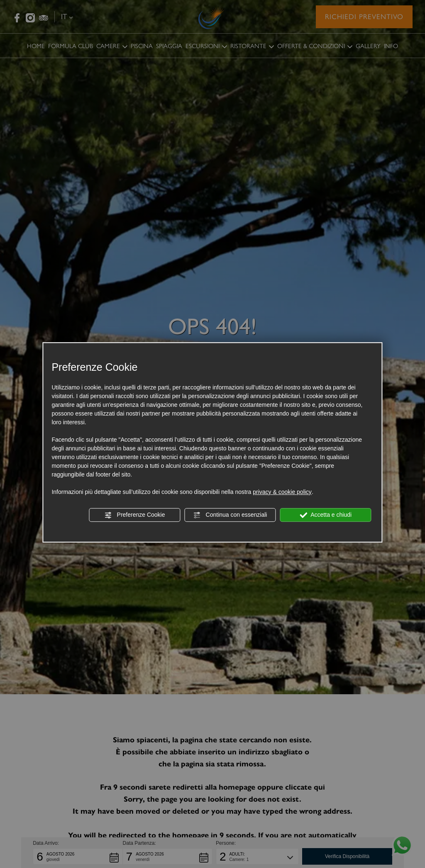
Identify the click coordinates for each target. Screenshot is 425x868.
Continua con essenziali (230, 515)
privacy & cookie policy (282, 492)
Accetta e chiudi (326, 515)
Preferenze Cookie (135, 515)
